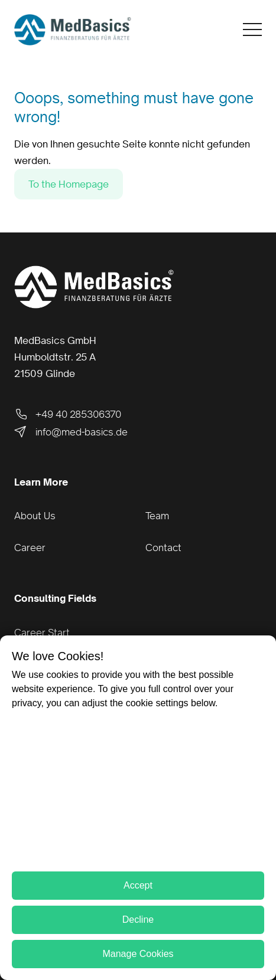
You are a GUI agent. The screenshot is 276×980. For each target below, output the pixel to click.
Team (157, 516)
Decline (138, 920)
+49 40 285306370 (68, 414)
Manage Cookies (138, 954)
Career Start (42, 632)
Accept (138, 885)
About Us (35, 516)
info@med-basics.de (71, 432)
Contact (163, 548)
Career (30, 548)
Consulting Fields (55, 598)
